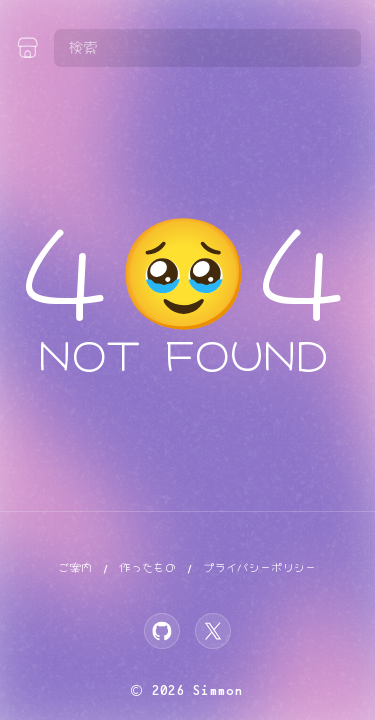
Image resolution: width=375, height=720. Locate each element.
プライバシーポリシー (260, 568)
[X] (213, 631)
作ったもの (147, 568)
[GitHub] (162, 631)
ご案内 (75, 568)
